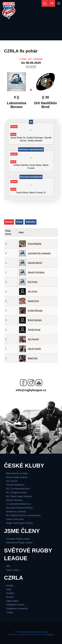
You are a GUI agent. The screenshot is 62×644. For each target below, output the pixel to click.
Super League (13, 570)
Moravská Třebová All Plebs (19, 508)
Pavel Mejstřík (35, 244)
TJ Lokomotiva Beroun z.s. (19, 504)
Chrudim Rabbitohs (15, 485)
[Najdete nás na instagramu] (31, 383)
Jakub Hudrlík (34, 349)
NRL (8, 566)
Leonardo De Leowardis (39, 253)
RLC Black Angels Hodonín (19, 496)
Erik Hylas (33, 282)
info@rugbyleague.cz (31, 390)
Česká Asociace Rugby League (34, 632)
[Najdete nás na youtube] (39, 383)
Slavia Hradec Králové (17, 477)
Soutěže (10, 593)
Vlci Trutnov (12, 481)
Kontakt (10, 586)
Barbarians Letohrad (16, 512)
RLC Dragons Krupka (16, 492)
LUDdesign (49, 634)
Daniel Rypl (33, 301)
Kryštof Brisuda (35, 310)
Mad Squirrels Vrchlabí (17, 473)
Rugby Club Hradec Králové (19, 523)
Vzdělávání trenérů (15, 605)
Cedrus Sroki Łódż (15, 519)
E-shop (9, 612)
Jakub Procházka (36, 272)
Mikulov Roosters (14, 500)
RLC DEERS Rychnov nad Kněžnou (23, 515)
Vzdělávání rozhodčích (17, 609)
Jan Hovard (33, 339)
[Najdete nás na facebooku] (23, 383)
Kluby (9, 589)
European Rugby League (18, 539)
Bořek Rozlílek (35, 320)
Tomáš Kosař (34, 330)
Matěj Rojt (33, 358)
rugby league (12, 601)
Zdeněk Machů (35, 263)
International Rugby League (19, 543)
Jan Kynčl (32, 291)
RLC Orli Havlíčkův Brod (18, 489)
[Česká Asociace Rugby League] (9, 10)
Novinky (10, 597)
